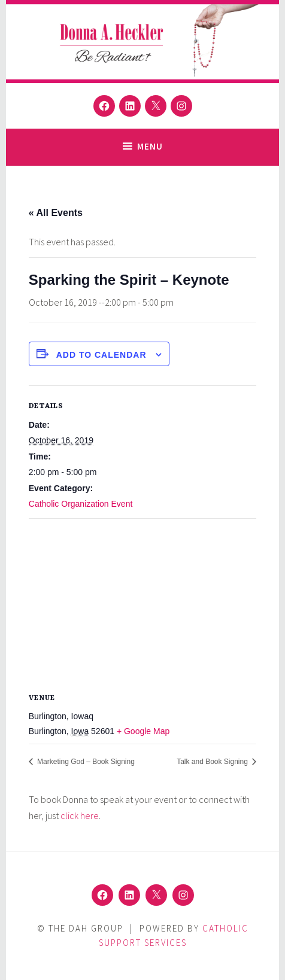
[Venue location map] (142, 605)
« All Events (56, 213)
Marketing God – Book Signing (85, 762)
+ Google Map (143, 731)
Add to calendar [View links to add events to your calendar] (101, 355)
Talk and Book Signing (213, 762)
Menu (150, 146)
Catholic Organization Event (81, 504)
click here (80, 815)
